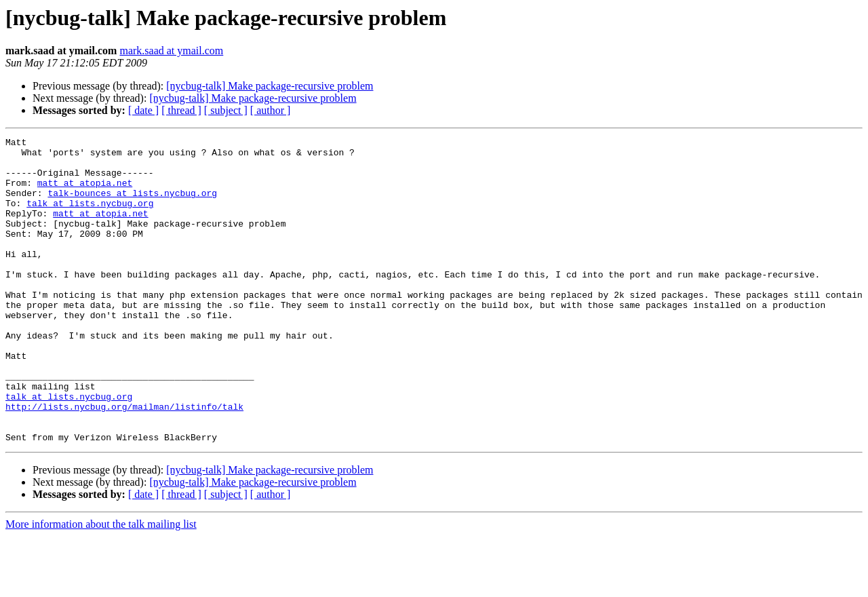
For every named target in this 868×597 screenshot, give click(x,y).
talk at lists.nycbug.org (90, 217)
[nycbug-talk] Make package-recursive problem (270, 86)
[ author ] (271, 110)
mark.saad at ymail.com (171, 51)
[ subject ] (226, 110)
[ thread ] (181, 110)
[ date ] (143, 110)
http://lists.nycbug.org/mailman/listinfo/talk (124, 461)
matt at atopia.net (85, 193)
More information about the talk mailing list (101, 585)
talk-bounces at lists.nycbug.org (132, 205)
